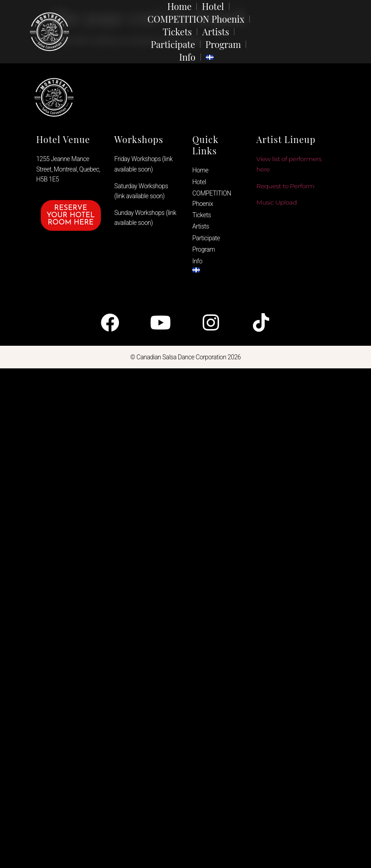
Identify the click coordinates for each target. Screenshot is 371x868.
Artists (216, 31)
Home (180, 6)
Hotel (213, 6)
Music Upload (277, 202)
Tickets (177, 31)
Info (187, 57)
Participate (173, 44)
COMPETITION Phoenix (196, 19)
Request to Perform (285, 186)
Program (223, 44)
